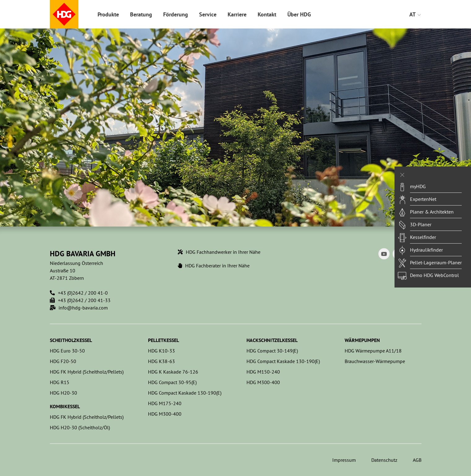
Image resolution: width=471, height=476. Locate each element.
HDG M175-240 (165, 403)
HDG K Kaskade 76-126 (173, 372)
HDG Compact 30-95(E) (172, 382)
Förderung (176, 14)
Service (208, 14)
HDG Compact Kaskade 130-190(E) (185, 393)
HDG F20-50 (63, 361)
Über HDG (299, 14)
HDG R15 (60, 382)
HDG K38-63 (161, 361)
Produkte (108, 14)
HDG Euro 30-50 (67, 351)
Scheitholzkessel (71, 340)
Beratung (141, 14)
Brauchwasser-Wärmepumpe (375, 361)
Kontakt (267, 14)
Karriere (237, 14)
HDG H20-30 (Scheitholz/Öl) (80, 427)
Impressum (344, 460)
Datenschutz (384, 460)
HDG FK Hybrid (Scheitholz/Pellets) (87, 372)
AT (415, 14)
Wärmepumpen (362, 340)
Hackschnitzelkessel (272, 340)
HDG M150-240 (263, 372)
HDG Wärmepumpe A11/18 (373, 351)
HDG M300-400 (165, 414)
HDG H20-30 (63, 393)
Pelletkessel (164, 340)
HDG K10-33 (161, 351)
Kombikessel (65, 406)
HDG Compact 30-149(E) (272, 351)
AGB (417, 460)
